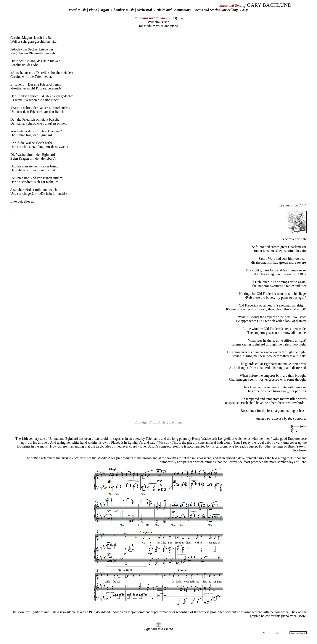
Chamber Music (123, 10)
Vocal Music (78, 10)
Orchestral (145, 10)
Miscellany (230, 10)
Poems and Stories (206, 10)
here (303, 450)
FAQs (244, 10)
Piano (93, 10)
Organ (104, 10)
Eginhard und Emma (158, 629)
